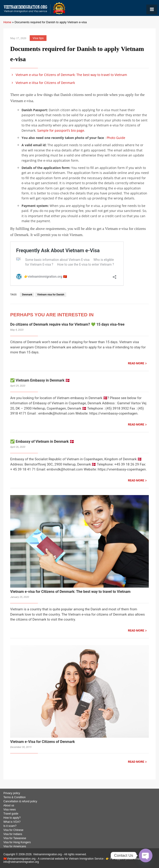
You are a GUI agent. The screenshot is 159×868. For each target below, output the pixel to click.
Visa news (10, 810)
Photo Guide (116, 138)
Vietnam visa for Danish (51, 295)
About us (9, 805)
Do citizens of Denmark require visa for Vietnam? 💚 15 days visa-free (67, 324)
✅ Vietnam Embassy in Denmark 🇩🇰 (40, 380)
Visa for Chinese (13, 830)
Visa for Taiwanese (15, 838)
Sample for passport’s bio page (61, 130)
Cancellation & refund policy (20, 801)
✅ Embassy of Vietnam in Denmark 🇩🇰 (42, 442)
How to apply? (12, 818)
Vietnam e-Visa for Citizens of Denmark (43, 83)
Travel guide (11, 814)
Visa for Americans (15, 846)
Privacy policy (12, 793)
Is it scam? (10, 826)
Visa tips (38, 38)
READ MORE (136, 363)
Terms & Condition (15, 797)
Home (7, 22)
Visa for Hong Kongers (17, 842)
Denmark (27, 295)
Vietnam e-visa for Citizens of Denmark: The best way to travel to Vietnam (69, 75)
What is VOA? (12, 822)
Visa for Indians (13, 834)
